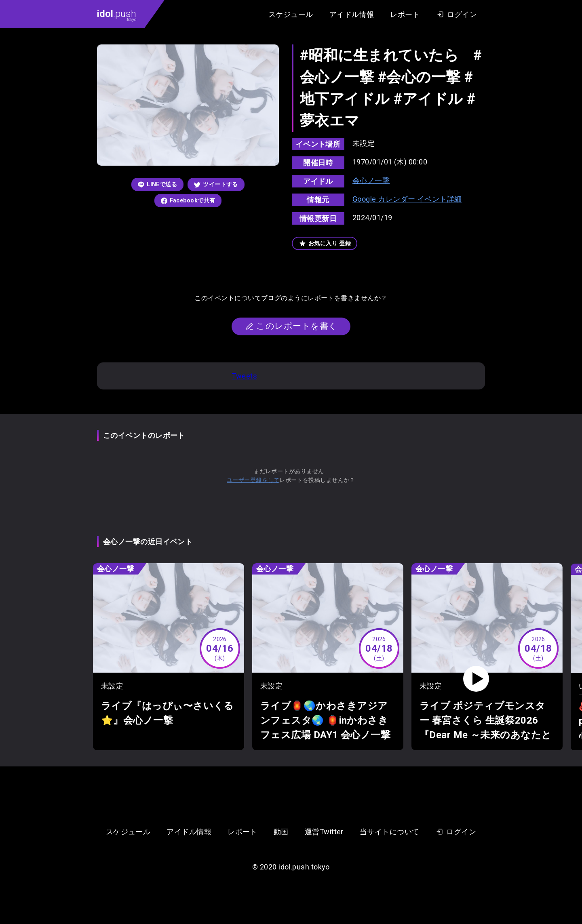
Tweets (244, 376)
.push (117, 15)
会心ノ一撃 (371, 180)
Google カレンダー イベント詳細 (407, 199)
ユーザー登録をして (253, 480)
